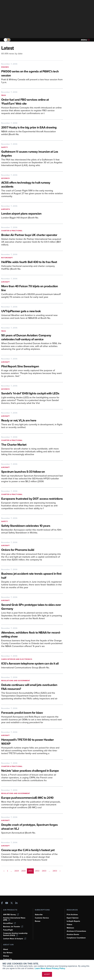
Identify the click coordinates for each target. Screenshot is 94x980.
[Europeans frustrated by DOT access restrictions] (32, 499)
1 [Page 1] (8, 871)
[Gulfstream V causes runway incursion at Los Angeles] (32, 154)
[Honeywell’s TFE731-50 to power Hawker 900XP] (32, 742)
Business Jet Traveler (13, 927)
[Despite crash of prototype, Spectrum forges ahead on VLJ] (32, 827)
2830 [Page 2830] (23, 871)
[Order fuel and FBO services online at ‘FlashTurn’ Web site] (32, 102)
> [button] (60, 871)
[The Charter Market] (32, 445)
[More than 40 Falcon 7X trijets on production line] (32, 288)
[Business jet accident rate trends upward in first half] (32, 576)
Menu (85, 40)
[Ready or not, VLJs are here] (32, 421)
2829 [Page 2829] (17, 871)
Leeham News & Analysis (15, 939)
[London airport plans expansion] (32, 214)
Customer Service (42, 918)
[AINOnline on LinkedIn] (16, 903)
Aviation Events (73, 934)
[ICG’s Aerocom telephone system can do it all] (32, 664)
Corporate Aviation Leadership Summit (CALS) (15, 934)
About (6, 949)
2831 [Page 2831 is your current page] (30, 871)
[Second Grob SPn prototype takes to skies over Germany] (32, 607)
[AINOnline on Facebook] (2, 903)
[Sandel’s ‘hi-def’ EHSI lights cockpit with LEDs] (32, 394)
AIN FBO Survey (11, 915)
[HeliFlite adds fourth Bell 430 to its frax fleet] (32, 262)
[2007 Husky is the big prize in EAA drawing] (32, 128)
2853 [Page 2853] (55, 871)
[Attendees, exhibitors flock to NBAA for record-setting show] (32, 635)
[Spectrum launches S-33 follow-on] (32, 472)
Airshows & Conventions (76, 931)
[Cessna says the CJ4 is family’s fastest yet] (31, 850)
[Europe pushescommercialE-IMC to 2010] (32, 798)
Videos (69, 925)
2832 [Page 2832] (37, 871)
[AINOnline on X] (12, 903)
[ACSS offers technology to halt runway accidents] (32, 185)
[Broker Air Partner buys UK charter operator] (32, 235)
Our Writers (8, 953)
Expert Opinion (73, 918)
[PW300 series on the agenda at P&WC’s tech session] (32, 74)
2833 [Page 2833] (44, 871)
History (6, 956)
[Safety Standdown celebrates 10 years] (32, 526)
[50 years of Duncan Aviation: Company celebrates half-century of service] (32, 338)
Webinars (70, 928)
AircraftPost (9, 923)
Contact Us (8, 959)
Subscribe (39, 915)
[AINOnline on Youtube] (7, 903)
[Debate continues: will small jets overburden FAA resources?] (32, 687)
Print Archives (72, 915)
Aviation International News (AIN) (14, 919)
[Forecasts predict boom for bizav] (32, 713)
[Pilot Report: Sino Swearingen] (32, 367)
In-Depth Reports (73, 921)
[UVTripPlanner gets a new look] (32, 311)
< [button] (4, 871)
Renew (38, 921)
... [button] (11, 871)
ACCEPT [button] (47, 974)
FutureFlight (8, 930)
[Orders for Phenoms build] (32, 550)
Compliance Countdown (76, 938)
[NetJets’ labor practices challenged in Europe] (32, 771)
